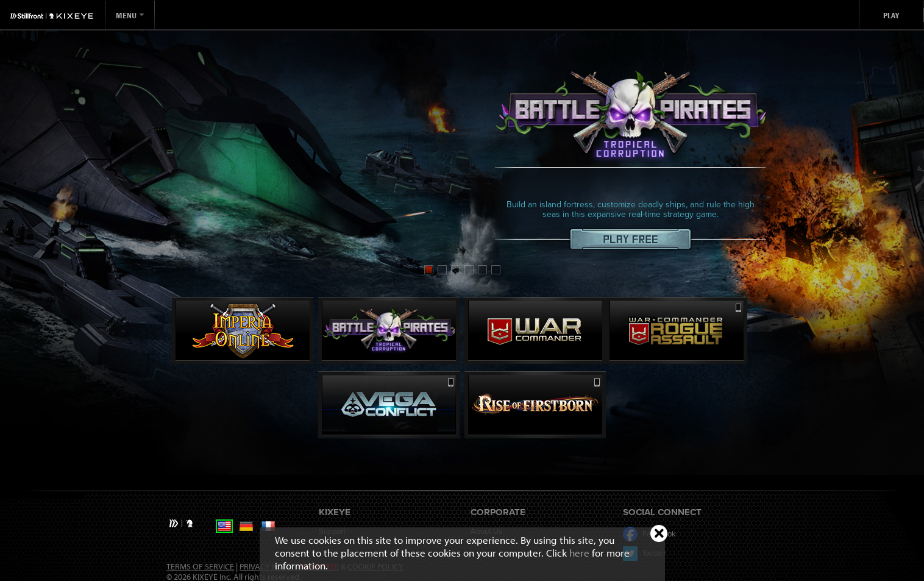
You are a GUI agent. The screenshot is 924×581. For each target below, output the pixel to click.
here (579, 553)
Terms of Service (200, 566)
